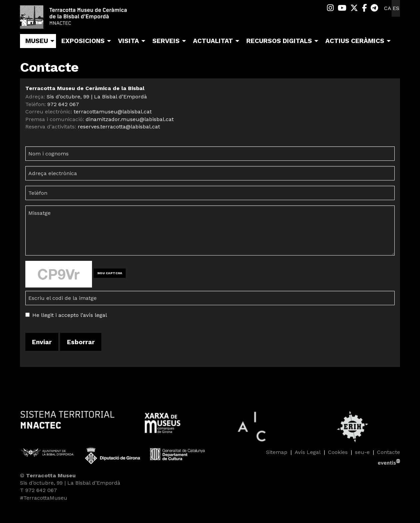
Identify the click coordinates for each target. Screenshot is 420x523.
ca (388, 8)
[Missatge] (210, 230)
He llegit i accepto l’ (58, 315)
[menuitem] (330, 8)
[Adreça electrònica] (210, 173)
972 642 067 (63, 104)
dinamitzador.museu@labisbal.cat (130, 119)
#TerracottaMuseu (44, 498)
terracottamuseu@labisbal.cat (113, 112)
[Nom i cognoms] (210, 154)
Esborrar (81, 342)
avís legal (95, 315)
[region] (210, 427)
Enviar (42, 342)
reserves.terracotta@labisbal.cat (119, 127)
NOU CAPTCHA (110, 273)
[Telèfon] (210, 193)
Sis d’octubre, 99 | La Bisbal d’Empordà (97, 97)
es (396, 8)
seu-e (362, 452)
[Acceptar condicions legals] (27, 315)
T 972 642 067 (38, 490)
